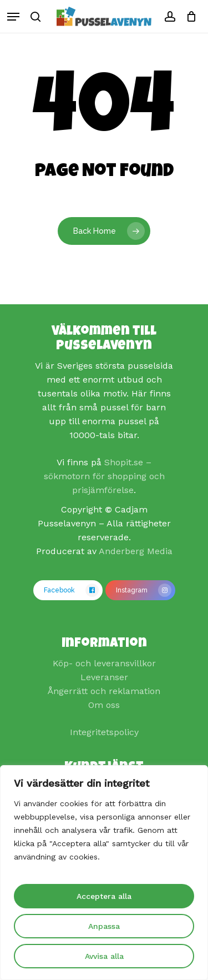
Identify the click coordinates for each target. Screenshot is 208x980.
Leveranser (104, 677)
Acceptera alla (104, 896)
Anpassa (104, 926)
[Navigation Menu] (13, 17)
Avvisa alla (104, 956)
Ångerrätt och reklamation (104, 691)
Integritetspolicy (104, 732)
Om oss (104, 705)
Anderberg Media (136, 551)
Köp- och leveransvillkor (104, 663)
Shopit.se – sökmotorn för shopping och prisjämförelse (104, 476)
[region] (104, 873)
